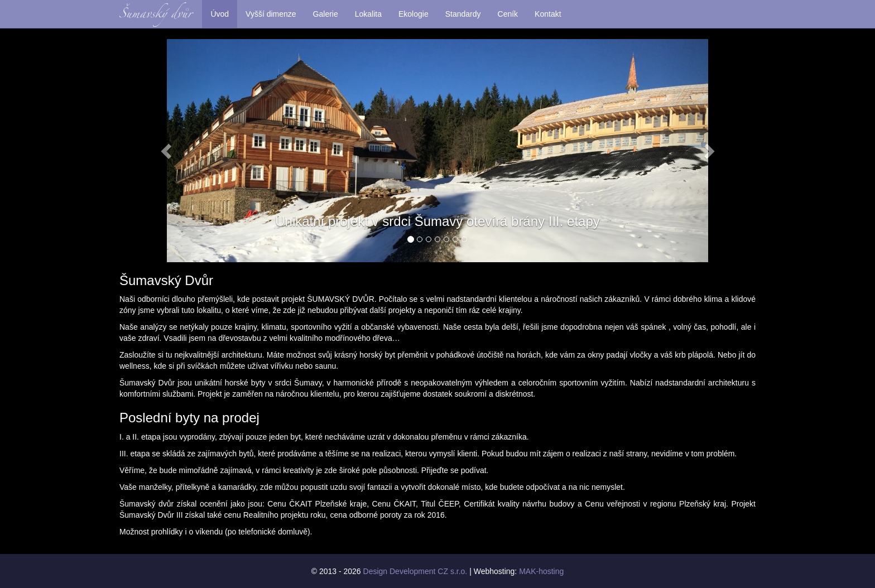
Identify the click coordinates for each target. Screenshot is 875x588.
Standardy (463, 14)
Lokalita (368, 14)
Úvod (220, 14)
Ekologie (414, 14)
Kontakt (548, 14)
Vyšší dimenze (271, 14)
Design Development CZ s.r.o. (415, 571)
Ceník (508, 14)
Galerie (326, 14)
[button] (167, 151)
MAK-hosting (541, 571)
